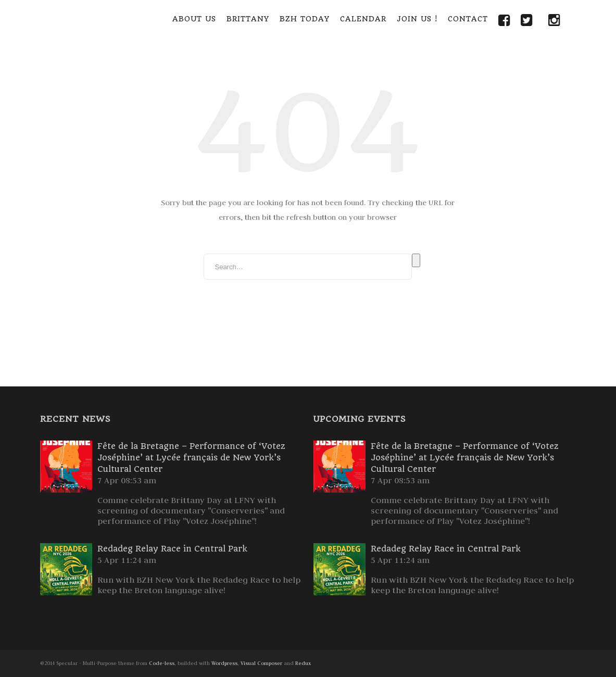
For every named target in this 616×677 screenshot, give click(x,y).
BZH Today (305, 19)
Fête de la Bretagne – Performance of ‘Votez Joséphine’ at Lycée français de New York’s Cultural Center (191, 457)
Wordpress (224, 663)
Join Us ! (417, 19)
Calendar (363, 19)
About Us (194, 19)
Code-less (162, 663)
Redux (303, 663)
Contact (468, 19)
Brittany (248, 19)
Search (416, 260)
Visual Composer (261, 663)
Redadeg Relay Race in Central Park (172, 549)
